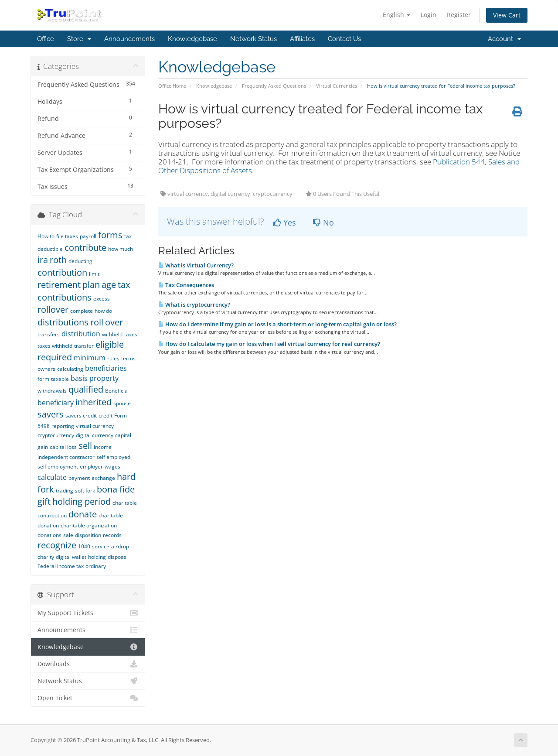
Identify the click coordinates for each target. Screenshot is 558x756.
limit (94, 274)
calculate (52, 477)
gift (44, 501)
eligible (110, 344)
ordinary (96, 566)
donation (48, 525)
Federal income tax (61, 566)
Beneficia (116, 391)
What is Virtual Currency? (196, 265)
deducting (80, 261)
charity (46, 557)
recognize (57, 545)
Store (79, 39)
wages (112, 467)
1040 (84, 546)
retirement (59, 285)
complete (82, 311)
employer (91, 467)
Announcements (129, 39)
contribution (62, 272)
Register (459, 15)
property (104, 378)
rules (113, 358)
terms (128, 358)
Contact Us (344, 39)
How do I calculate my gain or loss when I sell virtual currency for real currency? (269, 344)
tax (124, 285)
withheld (112, 334)
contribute (85, 248)
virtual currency (95, 426)
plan (91, 285)
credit (105, 416)
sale (68, 535)
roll (97, 322)
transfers (49, 334)
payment (79, 478)
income (103, 447)
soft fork (85, 491)
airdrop (120, 546)
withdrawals (52, 391)
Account (504, 39)
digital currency (95, 435)
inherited (94, 402)
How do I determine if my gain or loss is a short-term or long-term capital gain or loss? (277, 324)
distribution (81, 334)
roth (58, 260)
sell (85, 446)
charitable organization (89, 525)
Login (429, 15)
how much (121, 249)
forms (110, 235)
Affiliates (302, 39)
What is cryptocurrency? (194, 304)
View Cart (507, 15)
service (101, 546)
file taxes (67, 236)
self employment (58, 467)
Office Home (172, 86)
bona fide (116, 489)
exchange (103, 478)
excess (102, 299)
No (323, 222)
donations (49, 535)
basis (79, 378)
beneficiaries (106, 368)
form (43, 379)
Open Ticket (88, 698)
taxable (60, 379)
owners (46, 369)
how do (103, 311)
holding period (82, 501)
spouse (122, 403)
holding (97, 557)
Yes (285, 222)
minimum (90, 358)
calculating (70, 369)
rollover (53, 310)
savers (51, 414)
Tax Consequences (186, 285)
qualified (86, 389)
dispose (117, 557)
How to (46, 236)
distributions (63, 322)
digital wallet (71, 557)
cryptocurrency (56, 435)
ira (43, 260)
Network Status (253, 39)
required (55, 357)
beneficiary (56, 403)
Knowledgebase (192, 39)
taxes (131, 334)
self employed (113, 457)
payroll (88, 236)
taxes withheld (55, 346)
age (109, 285)
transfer (84, 346)
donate (83, 514)
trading (65, 491)
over (114, 322)
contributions (65, 297)
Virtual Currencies (337, 86)
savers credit (81, 416)
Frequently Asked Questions (274, 86)
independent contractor (66, 457)
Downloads (88, 664)
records (112, 535)
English (396, 15)
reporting (63, 426)
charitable (111, 515)
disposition (88, 535)
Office (46, 39)
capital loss (63, 447)
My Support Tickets (88, 613)
